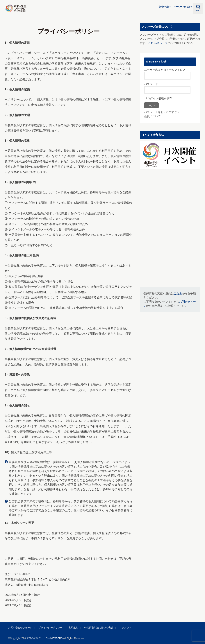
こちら (178, 293)
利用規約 (73, 628)
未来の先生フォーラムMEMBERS (45, 638)
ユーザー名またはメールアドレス (165, 70)
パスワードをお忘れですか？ (162, 112)
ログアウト (125, 628)
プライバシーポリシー (50, 628)
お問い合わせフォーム (20, 628)
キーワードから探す (183, 7)
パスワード (151, 84)
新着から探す (165, 7)
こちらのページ (158, 43)
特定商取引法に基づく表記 (99, 628)
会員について (152, 116)
